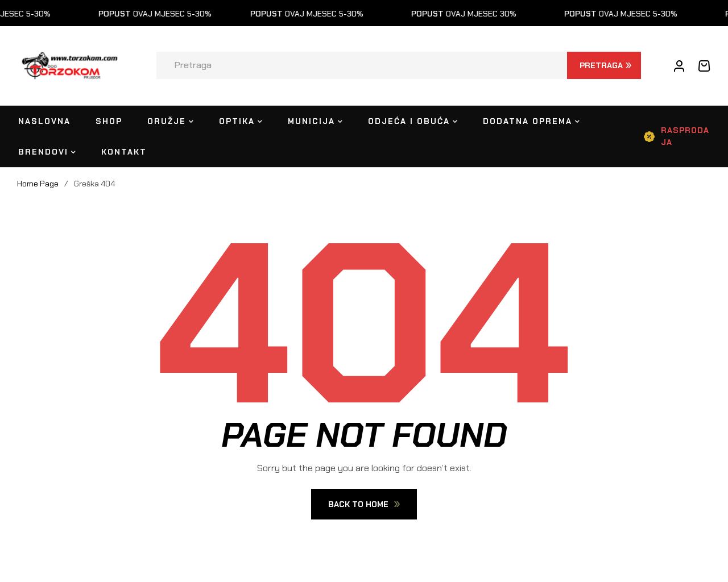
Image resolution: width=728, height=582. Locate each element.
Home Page (38, 184)
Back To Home (364, 504)
